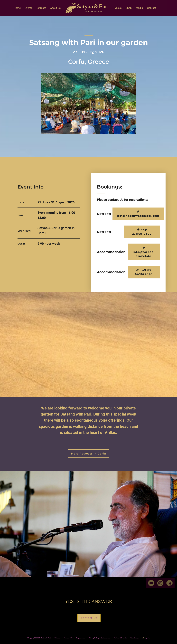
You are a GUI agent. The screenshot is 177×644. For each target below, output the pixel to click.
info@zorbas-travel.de (144, 252)
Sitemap (58, 638)
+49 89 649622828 (144, 272)
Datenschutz (106, 638)
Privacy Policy (94, 638)
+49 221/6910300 (142, 232)
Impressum (81, 638)
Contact (152, 8)
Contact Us (89, 618)
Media (139, 8)
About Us (55, 8)
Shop (129, 8)
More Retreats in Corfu (88, 454)
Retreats (41, 8)
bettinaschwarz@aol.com (138, 214)
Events (29, 8)
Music (118, 8)
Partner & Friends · (128, 638)
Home (17, 8)
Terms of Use (69, 638)
